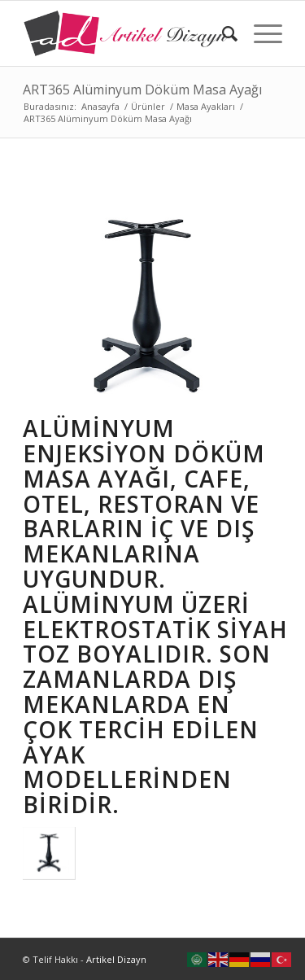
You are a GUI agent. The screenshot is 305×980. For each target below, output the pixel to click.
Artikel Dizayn (116, 959)
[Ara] (222, 33)
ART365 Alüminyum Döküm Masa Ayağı (142, 90)
